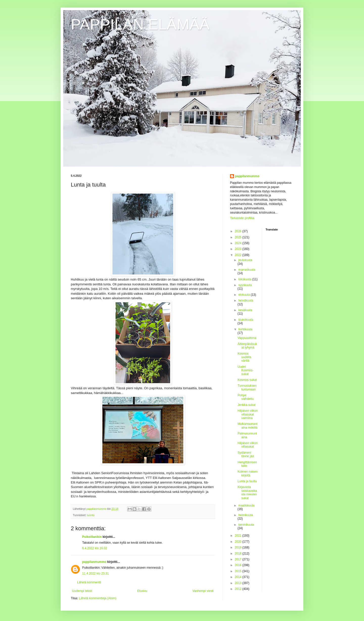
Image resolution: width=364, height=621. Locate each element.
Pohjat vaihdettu (246, 397)
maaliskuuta (246, 505)
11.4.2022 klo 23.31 (95, 573)
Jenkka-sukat (247, 405)
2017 (239, 559)
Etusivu (142, 591)
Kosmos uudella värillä (244, 357)
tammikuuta (246, 525)
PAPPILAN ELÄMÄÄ (140, 24)
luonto (91, 515)
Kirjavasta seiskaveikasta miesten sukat (247, 492)
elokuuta (245, 295)
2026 (239, 231)
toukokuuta (246, 320)
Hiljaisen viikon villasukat (248, 445)
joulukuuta (245, 260)
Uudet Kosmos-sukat (245, 370)
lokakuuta (245, 279)
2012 (239, 589)
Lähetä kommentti (89, 582)
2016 (239, 565)
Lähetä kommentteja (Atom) (98, 598)
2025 (239, 237)
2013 (239, 583)
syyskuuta (245, 285)
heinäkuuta (246, 301)
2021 (239, 536)
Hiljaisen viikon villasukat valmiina (248, 414)
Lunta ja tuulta (247, 481)
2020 (239, 542)
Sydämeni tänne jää (246, 454)
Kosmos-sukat (247, 380)
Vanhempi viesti (203, 591)
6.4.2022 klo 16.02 (95, 548)
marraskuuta (247, 270)
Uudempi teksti (82, 591)
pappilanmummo (94, 562)
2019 (239, 547)
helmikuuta (246, 515)
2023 (239, 249)
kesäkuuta (245, 310)
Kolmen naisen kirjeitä (248, 473)
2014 (239, 577)
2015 (239, 571)
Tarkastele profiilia (242, 218)
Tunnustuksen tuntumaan (247, 387)
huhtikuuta (245, 329)
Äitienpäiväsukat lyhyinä (247, 346)
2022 (239, 255)
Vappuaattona (247, 338)
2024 (239, 243)
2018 (239, 554)
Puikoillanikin (92, 537)
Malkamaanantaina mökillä (248, 426)
